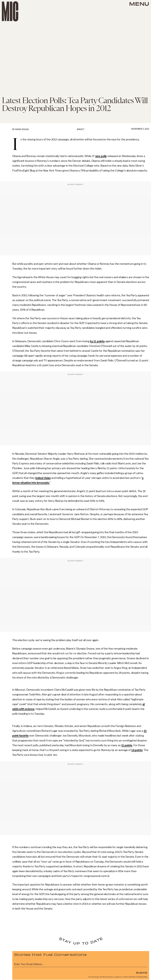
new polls (101, 156)
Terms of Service (130, 977)
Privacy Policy (143, 977)
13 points (137, 750)
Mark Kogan (22, 129)
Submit (142, 972)
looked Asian (43, 478)
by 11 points (97, 341)
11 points (127, 745)
